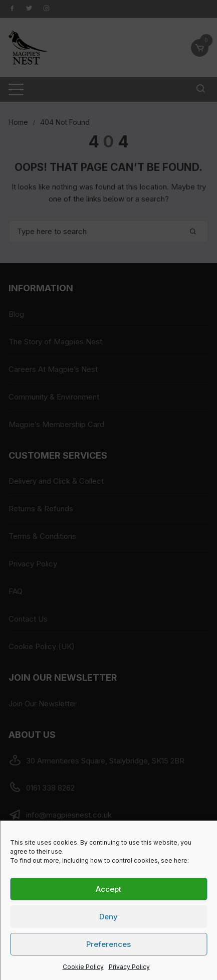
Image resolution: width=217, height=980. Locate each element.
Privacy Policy (129, 967)
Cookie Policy (83, 967)
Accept (109, 889)
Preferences (109, 944)
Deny (109, 917)
